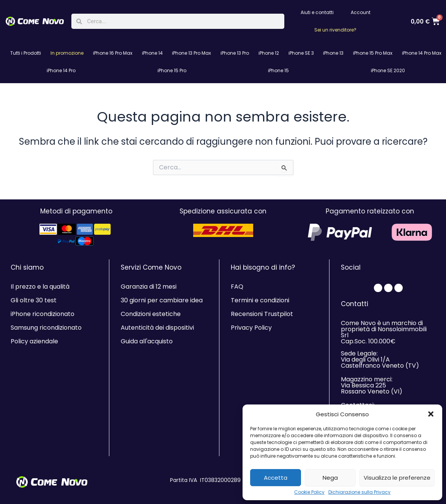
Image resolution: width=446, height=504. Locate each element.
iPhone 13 (333, 53)
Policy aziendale (34, 341)
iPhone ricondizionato (43, 314)
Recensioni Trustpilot (262, 314)
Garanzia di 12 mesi (149, 287)
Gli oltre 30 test (34, 300)
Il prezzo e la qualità (40, 287)
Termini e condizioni (260, 300)
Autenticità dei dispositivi (157, 328)
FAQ (237, 287)
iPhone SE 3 (301, 53)
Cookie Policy (309, 492)
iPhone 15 (278, 70)
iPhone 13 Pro (235, 53)
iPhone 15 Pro (172, 70)
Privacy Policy (251, 328)
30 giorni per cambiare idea (162, 300)
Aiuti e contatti (317, 12)
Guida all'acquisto (147, 341)
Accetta (276, 478)
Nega (330, 478)
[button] (431, 414)
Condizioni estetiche (151, 314)
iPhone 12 (269, 53)
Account (361, 12)
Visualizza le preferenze (397, 478)
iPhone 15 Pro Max (373, 53)
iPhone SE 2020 (388, 70)
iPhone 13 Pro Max (191, 53)
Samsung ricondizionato (46, 328)
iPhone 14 (152, 53)
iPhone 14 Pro (61, 70)
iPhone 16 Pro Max (113, 53)
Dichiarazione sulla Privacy (359, 492)
